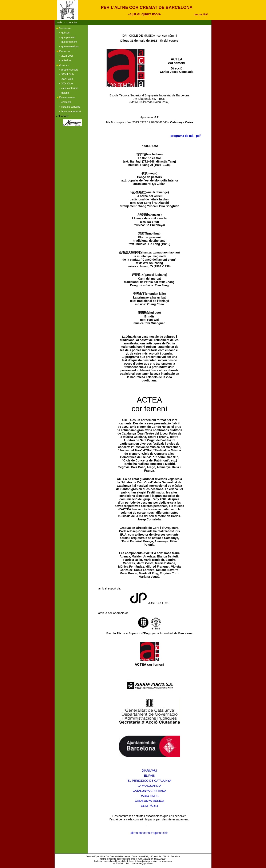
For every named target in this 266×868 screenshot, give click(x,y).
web (59, 23)
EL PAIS (149, 776)
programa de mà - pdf (185, 136)
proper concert (70, 70)
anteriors (66, 60)
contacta (66, 102)
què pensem (68, 37)
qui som (66, 33)
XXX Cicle (67, 84)
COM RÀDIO (149, 806)
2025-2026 (68, 56)
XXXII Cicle (68, 74)
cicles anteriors (70, 88)
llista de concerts (71, 107)
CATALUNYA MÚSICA (149, 801)
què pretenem (69, 42)
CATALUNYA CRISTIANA (149, 791)
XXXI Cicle (68, 79)
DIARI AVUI (149, 771)
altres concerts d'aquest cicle (149, 833)
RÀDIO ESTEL (149, 796)
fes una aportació (71, 111)
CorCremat (65, 28)
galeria (65, 93)
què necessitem (70, 47)
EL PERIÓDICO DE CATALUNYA (149, 781)
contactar (72, 23)
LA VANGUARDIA (150, 786)
